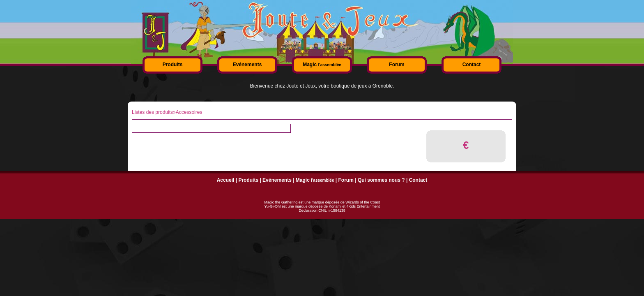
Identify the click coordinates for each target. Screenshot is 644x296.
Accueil (226, 180)
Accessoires (189, 112)
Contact (472, 65)
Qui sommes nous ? (381, 180)
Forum (397, 65)
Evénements (247, 65)
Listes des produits (152, 112)
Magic (322, 65)
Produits (173, 65)
